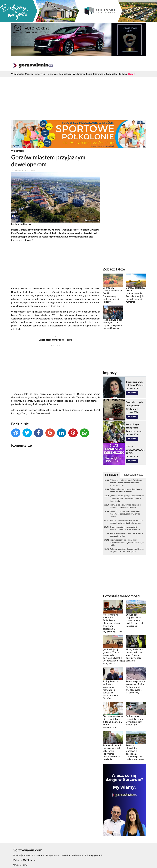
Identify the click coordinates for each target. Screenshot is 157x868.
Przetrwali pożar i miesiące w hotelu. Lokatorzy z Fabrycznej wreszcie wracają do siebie (127, 543)
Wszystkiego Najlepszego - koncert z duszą (134, 428)
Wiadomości (17, 74)
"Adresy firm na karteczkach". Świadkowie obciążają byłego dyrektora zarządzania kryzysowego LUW (126, 483)
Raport (132, 74)
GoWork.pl (65, 856)
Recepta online (52, 856)
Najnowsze (111, 475)
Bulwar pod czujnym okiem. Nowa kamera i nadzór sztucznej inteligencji (127, 491)
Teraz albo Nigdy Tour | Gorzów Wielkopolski (134, 406)
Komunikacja (65, 74)
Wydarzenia (79, 74)
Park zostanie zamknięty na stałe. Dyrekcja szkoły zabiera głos (127, 535)
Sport (89, 74)
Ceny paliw (112, 74)
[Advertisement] (79, 99)
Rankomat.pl (77, 856)
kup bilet (132, 393)
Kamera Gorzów (20, 865)
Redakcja (17, 856)
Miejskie (29, 74)
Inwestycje (40, 74)
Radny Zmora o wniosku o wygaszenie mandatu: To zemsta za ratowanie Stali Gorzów (125, 514)
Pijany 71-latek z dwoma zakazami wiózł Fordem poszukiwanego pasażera (126, 506)
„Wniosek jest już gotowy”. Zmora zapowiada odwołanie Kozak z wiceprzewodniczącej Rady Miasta (127, 498)
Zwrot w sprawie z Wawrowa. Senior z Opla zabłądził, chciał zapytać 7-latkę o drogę (127, 522)
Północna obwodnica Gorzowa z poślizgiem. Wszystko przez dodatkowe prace (127, 550)
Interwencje (99, 74)
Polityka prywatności (94, 856)
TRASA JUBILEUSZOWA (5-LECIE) (136, 450)
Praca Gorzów (38, 856)
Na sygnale (52, 74)
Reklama (123, 74)
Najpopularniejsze (133, 475)
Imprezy (110, 373)
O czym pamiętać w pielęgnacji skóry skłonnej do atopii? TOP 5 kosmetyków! (125, 528)
